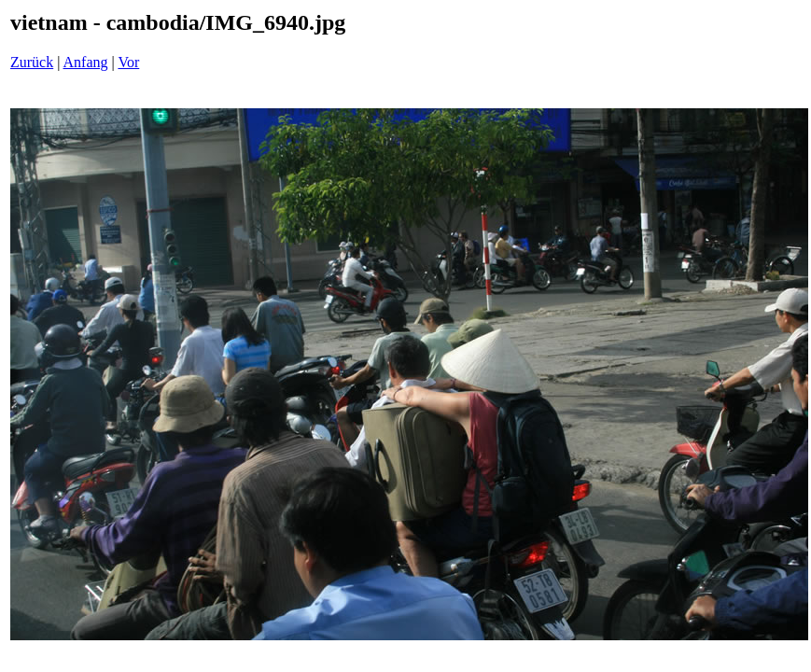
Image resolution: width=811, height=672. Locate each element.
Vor (128, 62)
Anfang (86, 62)
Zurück (32, 62)
